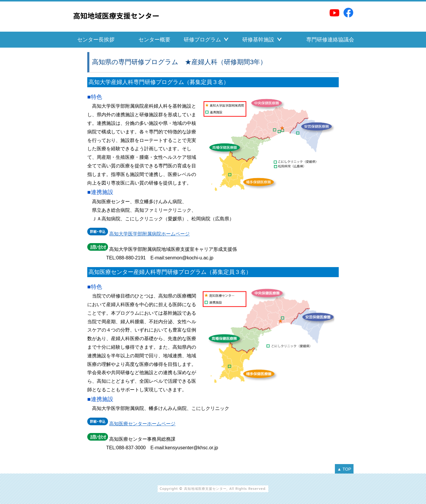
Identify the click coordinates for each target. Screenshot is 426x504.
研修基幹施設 (258, 40)
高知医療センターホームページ (142, 424)
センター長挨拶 (96, 40)
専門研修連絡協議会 (330, 40)
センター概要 (154, 40)
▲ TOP (344, 469)
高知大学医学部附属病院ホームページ (149, 234)
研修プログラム (202, 40)
